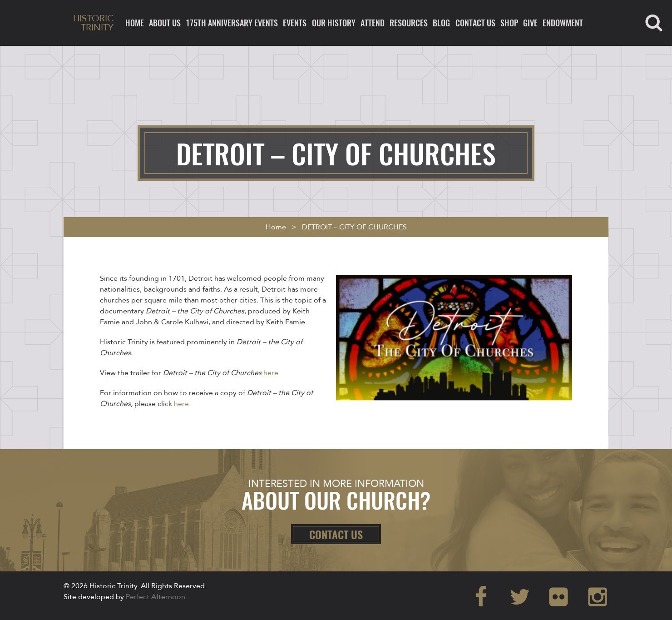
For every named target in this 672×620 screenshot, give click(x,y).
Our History (334, 23)
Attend (373, 23)
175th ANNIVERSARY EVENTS (232, 23)
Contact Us (475, 23)
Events (295, 23)
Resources (409, 23)
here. (272, 373)
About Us (165, 23)
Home (135, 23)
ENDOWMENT (563, 23)
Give (530, 23)
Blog (441, 23)
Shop (509, 23)
